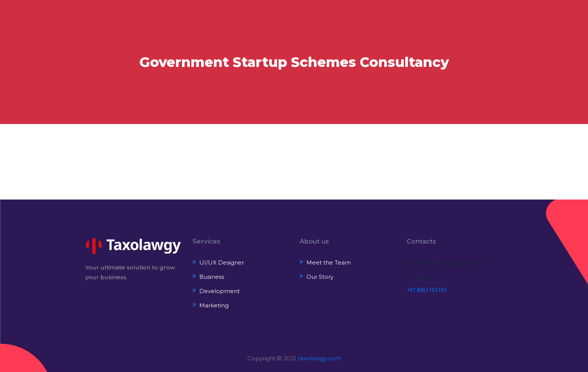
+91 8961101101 (427, 290)
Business (212, 277)
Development (220, 291)
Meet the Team (329, 262)
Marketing (214, 305)
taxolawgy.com (319, 358)
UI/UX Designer (222, 262)
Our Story (320, 277)
